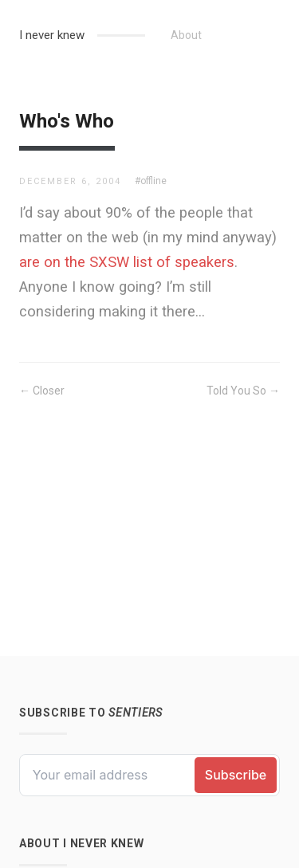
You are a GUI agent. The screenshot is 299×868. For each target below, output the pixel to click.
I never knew (52, 35)
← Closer (42, 391)
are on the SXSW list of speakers (127, 262)
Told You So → (243, 391)
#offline (151, 181)
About (186, 35)
